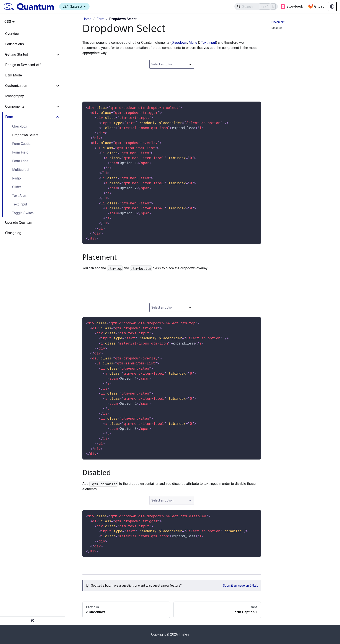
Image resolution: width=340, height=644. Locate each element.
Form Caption (22, 144)
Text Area (19, 196)
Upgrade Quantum (19, 222)
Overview (12, 34)
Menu (193, 43)
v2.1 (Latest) (75, 6)
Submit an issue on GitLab (241, 586)
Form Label (21, 161)
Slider (17, 187)
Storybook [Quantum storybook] (292, 6)
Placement (278, 22)
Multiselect (21, 170)
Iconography (15, 96)
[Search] (256, 6)
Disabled (277, 28)
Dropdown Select (25, 135)
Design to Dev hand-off (23, 65)
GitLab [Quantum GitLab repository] (316, 6)
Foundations (15, 44)
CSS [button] (8, 22)
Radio (16, 178)
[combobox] (172, 64)
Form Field (20, 152)
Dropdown (179, 43)
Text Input (20, 204)
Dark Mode (14, 75)
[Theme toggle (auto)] (332, 6)
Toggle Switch (23, 213)
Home (87, 19)
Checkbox (20, 126)
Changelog (13, 233)
